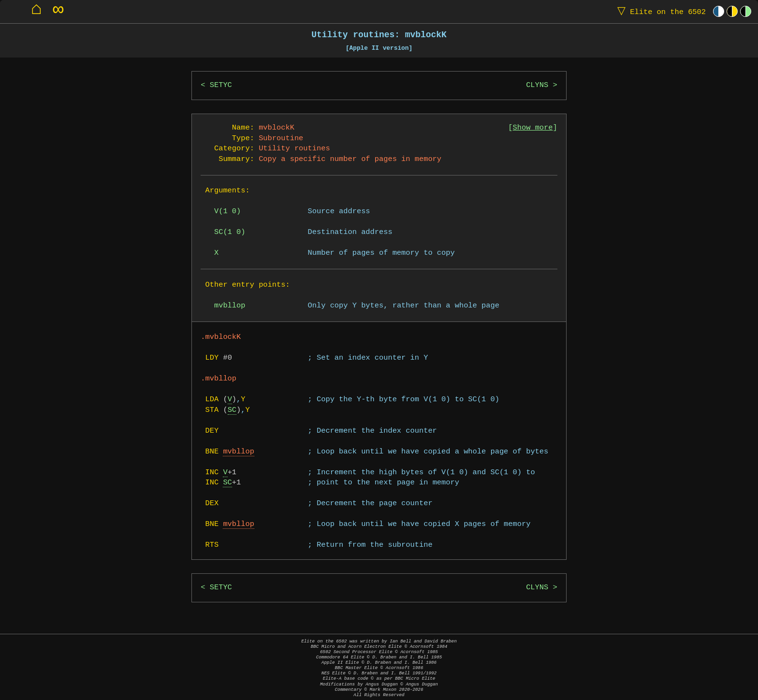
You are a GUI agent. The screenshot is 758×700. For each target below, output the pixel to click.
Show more (533, 128)
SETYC (221, 85)
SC (232, 410)
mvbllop (239, 452)
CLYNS (537, 85)
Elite (659, 11)
